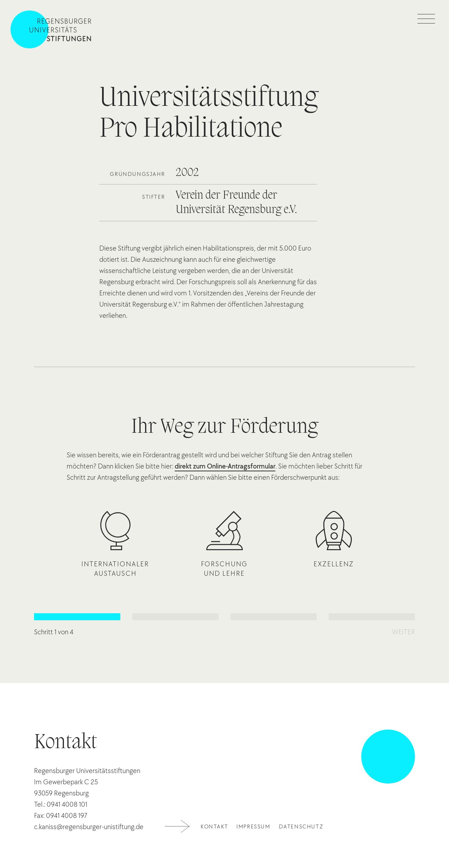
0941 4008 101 (67, 804)
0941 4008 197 (67, 815)
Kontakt (214, 826)
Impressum (253, 826)
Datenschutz (301, 826)
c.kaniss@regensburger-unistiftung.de (89, 827)
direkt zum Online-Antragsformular (225, 466)
